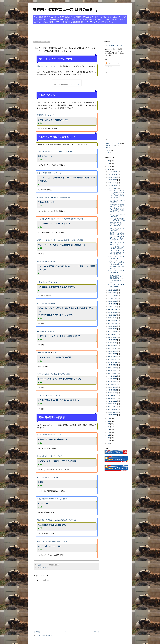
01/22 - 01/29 (113, 407)
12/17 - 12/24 (113, 177)
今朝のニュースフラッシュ (46, 66)
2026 (109, 161)
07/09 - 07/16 (113, 340)
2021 (109, 421)
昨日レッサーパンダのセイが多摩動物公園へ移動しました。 (62, 245)
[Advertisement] (72, 32)
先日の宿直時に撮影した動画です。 (52, 525)
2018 (109, 430)
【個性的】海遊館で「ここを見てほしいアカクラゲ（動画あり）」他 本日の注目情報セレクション (116, 279)
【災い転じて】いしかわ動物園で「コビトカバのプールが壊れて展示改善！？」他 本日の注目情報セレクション (116, 236)
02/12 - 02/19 (113, 398)
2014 (109, 441)
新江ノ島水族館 (42, 303)
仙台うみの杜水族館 (44, 173)
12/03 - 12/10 (113, 183)
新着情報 (51, 331)
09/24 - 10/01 (113, 309)
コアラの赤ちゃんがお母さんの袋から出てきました (59, 400)
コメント (109, 67)
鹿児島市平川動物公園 (44, 395)
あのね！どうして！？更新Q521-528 (53, 120)
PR (107, 148)
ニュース (51, 115)
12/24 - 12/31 (113, 174)
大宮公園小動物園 (43, 197)
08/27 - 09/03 (113, 321)
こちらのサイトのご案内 (113, 46)
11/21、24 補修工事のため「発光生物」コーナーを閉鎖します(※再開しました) (66, 268)
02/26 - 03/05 (113, 393)
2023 (109, 169)
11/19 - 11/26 (113, 188)
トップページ (57, 173)
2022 (109, 418)
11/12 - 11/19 (113, 290)
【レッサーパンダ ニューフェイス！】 (54, 224)
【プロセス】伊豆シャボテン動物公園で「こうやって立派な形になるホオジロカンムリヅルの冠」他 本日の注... (116, 250)
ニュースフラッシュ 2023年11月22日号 (116, 243)
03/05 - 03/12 (113, 390)
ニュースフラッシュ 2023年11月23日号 (116, 229)
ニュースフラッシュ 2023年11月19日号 (116, 286)
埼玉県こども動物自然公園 (46, 219)
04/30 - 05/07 (113, 368)
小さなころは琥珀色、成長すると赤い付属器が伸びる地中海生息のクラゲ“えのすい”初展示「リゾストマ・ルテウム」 (66, 312)
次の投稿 (37, 632)
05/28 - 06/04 (113, 357)
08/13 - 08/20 (113, 326)
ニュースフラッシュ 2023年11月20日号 (116, 272)
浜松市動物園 (41, 331)
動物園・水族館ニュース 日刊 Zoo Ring (65, 10)
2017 (109, 432)
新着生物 (52, 303)
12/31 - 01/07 (113, 172)
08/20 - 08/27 (113, 323)
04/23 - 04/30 (113, 371)
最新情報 (57, 395)
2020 (109, 424)
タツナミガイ (43, 504)
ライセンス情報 (75, 84)
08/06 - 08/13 (113, 329)
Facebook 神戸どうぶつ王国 (61, 374)
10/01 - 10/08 (113, 307)
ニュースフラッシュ (113, 143)
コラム (108, 150)
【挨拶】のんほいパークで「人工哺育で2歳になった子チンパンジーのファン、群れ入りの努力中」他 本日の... (116, 194)
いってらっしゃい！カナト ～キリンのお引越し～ (58, 461)
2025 (109, 164)
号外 (108, 153)
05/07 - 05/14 (113, 365)
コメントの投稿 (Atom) (44, 635)
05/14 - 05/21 (113, 362)
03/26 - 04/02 (113, 382)
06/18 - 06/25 (113, 348)
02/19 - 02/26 (113, 395)
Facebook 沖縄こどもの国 (58, 541)
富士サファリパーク (44, 353)
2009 (109, 443)
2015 (109, 438)
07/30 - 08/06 (113, 332)
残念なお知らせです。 (47, 202)
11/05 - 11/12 (113, 293)
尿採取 (40, 482)
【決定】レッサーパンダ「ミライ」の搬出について (59, 336)
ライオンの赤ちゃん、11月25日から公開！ (55, 357)
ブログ (59, 435)
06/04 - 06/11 (113, 354)
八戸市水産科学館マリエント (47, 151)
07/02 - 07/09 (113, 343)
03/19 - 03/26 (113, 384)
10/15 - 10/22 (113, 301)
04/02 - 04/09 (113, 379)
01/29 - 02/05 (113, 404)
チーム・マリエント (65, 151)
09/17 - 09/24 (113, 312)
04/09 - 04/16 (113, 376)
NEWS (55, 353)
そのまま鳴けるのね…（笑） (50, 546)
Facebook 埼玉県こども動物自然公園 (70, 219)
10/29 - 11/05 (113, 296)
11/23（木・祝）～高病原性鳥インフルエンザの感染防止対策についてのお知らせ (67, 179)
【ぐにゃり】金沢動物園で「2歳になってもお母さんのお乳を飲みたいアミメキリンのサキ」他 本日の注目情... (116, 222)
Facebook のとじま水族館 (58, 499)
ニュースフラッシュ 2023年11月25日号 (116, 201)
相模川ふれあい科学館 (44, 282)
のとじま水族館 (42, 477)
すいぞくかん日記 (56, 477)
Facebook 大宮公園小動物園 (61, 197)
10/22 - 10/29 (113, 298)
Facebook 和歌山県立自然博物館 (65, 520)
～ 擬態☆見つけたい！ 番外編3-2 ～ (53, 440)
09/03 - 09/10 (113, 318)
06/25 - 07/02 (113, 346)
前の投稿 (97, 632)
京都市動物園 (41, 115)
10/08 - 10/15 (113, 304)
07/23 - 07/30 (113, 334)
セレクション (44, 568)
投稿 (108, 63)
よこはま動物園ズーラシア (46, 435)
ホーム (67, 632)
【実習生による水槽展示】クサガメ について (56, 287)
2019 (109, 427)
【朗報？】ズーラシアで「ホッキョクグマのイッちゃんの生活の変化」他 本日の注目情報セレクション (116, 265)
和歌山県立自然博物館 (44, 520)
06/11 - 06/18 (113, 351)
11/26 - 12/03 (113, 185)
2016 (109, 435)
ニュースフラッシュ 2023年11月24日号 (116, 215)
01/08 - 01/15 (113, 412)
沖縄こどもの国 (42, 541)
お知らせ (52, 261)
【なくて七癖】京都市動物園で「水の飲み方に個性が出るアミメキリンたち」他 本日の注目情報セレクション (116, 208)
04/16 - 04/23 (113, 373)
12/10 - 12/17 (113, 180)
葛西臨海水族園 (42, 261)
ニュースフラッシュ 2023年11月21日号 (116, 258)
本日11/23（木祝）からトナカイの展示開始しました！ (60, 379)
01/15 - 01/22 (113, 409)
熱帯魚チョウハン (45, 156)
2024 (109, 166)
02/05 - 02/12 (113, 401)
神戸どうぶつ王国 (43, 374)
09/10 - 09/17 (113, 315)
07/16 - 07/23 (113, 337)
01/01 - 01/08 (113, 415)
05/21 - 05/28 (113, 359)
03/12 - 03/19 (113, 387)
